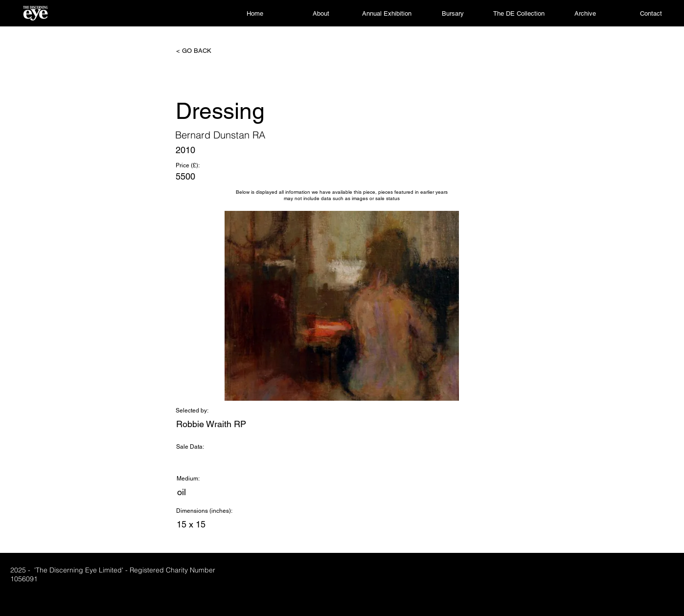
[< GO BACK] (208, 51)
